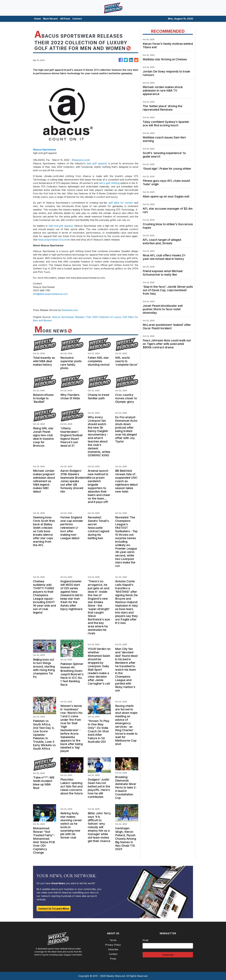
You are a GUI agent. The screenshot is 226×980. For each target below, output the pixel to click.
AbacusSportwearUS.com (52, 240)
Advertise (113, 949)
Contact (77, 19)
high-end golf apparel (61, 226)
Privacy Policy (113, 945)
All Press (65, 19)
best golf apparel (97, 163)
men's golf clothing (109, 183)
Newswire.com (81, 160)
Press (113, 959)
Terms (113, 940)
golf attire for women (121, 203)
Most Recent (50, 19)
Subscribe (168, 955)
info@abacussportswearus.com (50, 294)
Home (37, 19)
